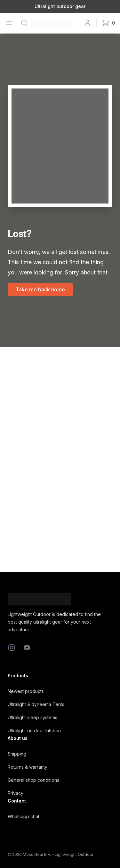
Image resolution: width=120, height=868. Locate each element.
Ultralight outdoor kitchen (34, 730)
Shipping (17, 754)
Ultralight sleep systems (32, 717)
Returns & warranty (28, 767)
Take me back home (40, 289)
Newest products (26, 691)
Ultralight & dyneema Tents (36, 704)
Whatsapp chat (24, 816)
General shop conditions (33, 780)
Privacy (16, 793)
